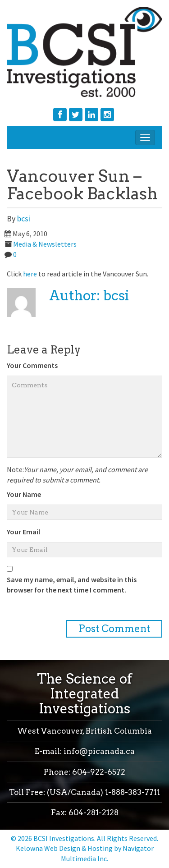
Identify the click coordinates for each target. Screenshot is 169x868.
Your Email (23, 532)
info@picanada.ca (99, 751)
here (30, 274)
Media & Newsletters (45, 244)
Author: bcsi (89, 295)
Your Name (24, 494)
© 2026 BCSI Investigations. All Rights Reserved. (84, 838)
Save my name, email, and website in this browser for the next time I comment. (72, 585)
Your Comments (32, 365)
